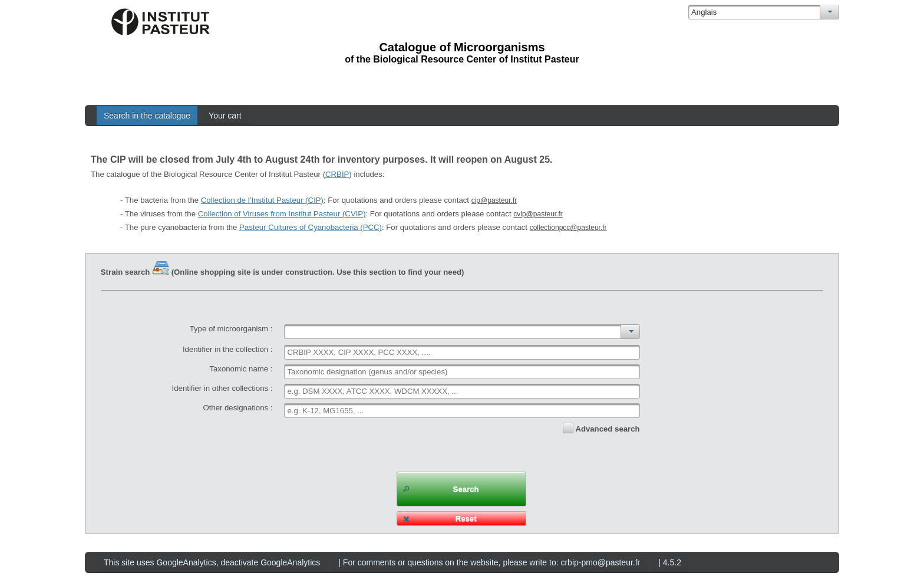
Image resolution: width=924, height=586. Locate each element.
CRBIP (337, 174)
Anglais (704, 12)
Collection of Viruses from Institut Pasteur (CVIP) (282, 214)
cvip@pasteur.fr (538, 214)
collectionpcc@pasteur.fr (568, 228)
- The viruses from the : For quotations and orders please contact (341, 214)
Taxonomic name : (241, 369)
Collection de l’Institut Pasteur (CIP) (262, 200)
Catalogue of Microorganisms (462, 47)
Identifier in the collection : (227, 349)
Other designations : (237, 408)
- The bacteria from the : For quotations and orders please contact (319, 200)
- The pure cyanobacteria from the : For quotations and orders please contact (364, 227)
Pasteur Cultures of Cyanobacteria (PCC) (311, 227)
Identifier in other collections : (222, 388)
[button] (461, 489)
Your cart (225, 116)
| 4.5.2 (670, 562)
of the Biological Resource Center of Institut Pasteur (462, 59)
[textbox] (462, 352)
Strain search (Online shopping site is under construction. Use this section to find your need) (283, 272)
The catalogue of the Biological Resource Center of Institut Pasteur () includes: (237, 174)
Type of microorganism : (231, 329)
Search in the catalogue (147, 116)
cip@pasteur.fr (494, 200)
